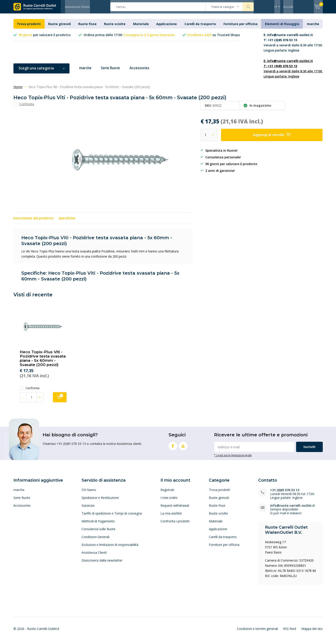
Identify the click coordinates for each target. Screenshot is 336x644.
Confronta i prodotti (175, 524)
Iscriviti (309, 450)
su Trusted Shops (214, 38)
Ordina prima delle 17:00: (129, 38)
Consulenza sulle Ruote (99, 532)
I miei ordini (169, 501)
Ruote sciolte (115, 27)
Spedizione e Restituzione (100, 501)
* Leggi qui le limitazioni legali (233, 459)
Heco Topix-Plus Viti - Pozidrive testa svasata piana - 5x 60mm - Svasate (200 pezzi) (43, 362)
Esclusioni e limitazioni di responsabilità (110, 548)
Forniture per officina (241, 27)
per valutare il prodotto (45, 38)
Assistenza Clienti (77, 7)
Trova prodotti (29, 27)
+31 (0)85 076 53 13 (285, 493)
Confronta (30, 391)
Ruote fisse (87, 27)
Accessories (143, 71)
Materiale (141, 27)
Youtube (183, 448)
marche (313, 27)
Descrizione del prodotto (34, 221)
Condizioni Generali (95, 540)
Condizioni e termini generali (257, 632)
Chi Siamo (89, 493)
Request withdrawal (175, 509)
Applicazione (167, 27)
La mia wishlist (171, 516)
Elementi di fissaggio (282, 27)
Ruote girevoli (60, 27)
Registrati (167, 493)
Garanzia (88, 509)
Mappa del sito (312, 632)
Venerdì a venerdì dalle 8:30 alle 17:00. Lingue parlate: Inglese (293, 46)
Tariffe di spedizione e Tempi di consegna (112, 516)
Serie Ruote (113, 71)
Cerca (248, 7)
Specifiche (67, 221)
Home (18, 90)
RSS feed (290, 632)
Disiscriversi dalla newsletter (102, 563)
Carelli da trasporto (200, 27)
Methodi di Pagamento (98, 524)
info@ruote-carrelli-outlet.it (293, 509)
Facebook (173, 448)
